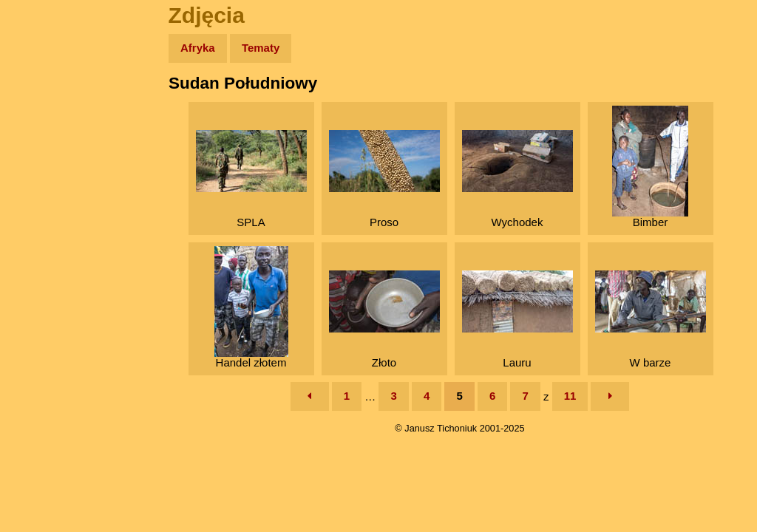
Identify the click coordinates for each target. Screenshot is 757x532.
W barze (651, 320)
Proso (384, 179)
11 (570, 396)
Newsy (43, 162)
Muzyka (45, 219)
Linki (38, 276)
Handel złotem (251, 307)
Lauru (517, 320)
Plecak (43, 248)
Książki (44, 191)
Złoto (384, 320)
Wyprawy (49, 105)
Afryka (198, 48)
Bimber (650, 167)
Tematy (261, 48)
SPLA (251, 179)
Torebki (44, 305)
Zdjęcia (44, 134)
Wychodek (517, 179)
